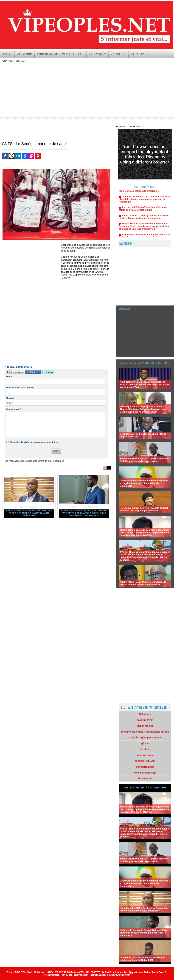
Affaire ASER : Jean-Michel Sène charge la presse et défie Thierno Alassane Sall (143, 583)
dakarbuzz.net (145, 720)
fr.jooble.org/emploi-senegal (145, 738)
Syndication (83, 975)
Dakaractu (145, 714)
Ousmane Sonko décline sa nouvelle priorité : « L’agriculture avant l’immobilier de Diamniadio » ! (145, 483)
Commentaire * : (14, 409)
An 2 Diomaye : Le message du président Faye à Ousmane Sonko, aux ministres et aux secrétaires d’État (144, 385)
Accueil (7, 54)
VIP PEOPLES (140, 54)
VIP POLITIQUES (73, 54)
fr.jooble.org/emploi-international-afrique (145, 732)
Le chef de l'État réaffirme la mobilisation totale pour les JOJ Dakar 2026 (143, 211)
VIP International (13, 61)
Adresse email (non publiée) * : (21, 387)
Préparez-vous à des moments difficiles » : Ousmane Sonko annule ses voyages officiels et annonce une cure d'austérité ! (144, 228)
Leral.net (145, 749)
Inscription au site (98, 975)
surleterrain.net (145, 767)
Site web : (11, 398)
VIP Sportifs (24, 54)
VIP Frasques (98, 54)
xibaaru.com (145, 779)
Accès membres (52, 975)
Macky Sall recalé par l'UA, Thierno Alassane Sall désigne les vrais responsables (144, 460)
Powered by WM (122, 975)
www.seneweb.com (145, 773)
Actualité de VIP (47, 54)
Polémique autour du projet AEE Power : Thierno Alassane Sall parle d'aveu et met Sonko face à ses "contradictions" (142, 409)
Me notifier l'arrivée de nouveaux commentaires (34, 442)
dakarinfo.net (145, 726)
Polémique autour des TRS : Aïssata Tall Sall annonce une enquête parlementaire (144, 509)
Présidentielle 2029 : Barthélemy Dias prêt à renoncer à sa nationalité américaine (29, 513)
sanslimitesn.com (145, 761)
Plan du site (67, 975)
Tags (110, 975)
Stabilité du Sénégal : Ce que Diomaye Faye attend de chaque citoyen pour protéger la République (84, 513)
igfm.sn (145, 743)
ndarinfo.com (145, 755)
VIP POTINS (119, 54)
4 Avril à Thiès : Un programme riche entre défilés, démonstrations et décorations (144, 219)
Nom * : (9, 377)
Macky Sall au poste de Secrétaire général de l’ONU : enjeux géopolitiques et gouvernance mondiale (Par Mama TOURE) (144, 533)
